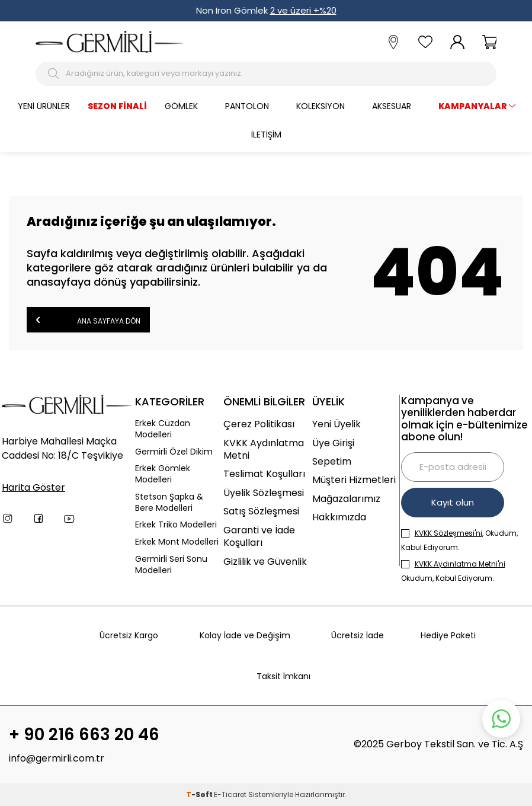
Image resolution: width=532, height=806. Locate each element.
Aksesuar (392, 106)
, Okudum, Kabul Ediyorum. (459, 540)
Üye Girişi (333, 443)
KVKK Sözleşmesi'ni (448, 533)
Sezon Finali (117, 106)
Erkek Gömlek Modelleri (163, 474)
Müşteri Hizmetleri (354, 480)
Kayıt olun (453, 502)
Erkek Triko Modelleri (176, 525)
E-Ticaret (230, 794)
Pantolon (247, 106)
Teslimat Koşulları (264, 474)
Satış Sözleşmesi (261, 511)
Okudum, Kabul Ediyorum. (453, 571)
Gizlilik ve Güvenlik (265, 562)
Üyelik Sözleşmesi (264, 493)
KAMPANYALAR (473, 106)
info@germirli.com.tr (57, 758)
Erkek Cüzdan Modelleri (163, 429)
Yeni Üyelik (336, 424)
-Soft (200, 794)
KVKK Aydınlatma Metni (264, 450)
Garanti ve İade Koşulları (259, 537)
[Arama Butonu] (55, 73)
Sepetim (332, 461)
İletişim (266, 135)
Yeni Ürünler (44, 106)
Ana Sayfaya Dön (88, 320)
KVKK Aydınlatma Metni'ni (460, 564)
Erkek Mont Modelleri (177, 542)
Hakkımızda (339, 517)
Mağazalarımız (346, 499)
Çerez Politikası (259, 424)
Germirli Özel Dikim (174, 452)
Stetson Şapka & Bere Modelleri (169, 503)
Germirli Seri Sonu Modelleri (171, 565)
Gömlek (181, 106)
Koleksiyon (321, 106)
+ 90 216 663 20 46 (84, 735)
